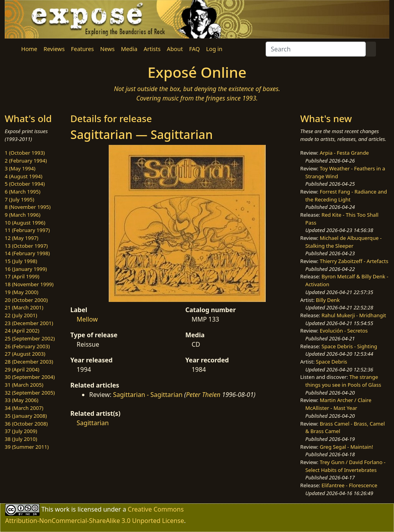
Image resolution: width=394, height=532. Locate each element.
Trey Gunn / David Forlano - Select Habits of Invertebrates (345, 466)
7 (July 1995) (19, 199)
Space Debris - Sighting (349, 346)
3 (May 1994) (20, 168)
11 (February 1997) (27, 230)
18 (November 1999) (29, 284)
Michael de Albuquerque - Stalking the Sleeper (343, 242)
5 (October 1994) (25, 184)
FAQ (194, 49)
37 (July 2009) (21, 431)
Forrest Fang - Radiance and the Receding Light (346, 196)
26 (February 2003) (27, 346)
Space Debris (332, 362)
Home (29, 49)
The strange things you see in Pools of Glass (343, 381)
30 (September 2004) (30, 377)
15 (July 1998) (21, 261)
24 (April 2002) (22, 331)
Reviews (54, 49)
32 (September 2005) (30, 393)
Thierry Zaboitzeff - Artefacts (354, 261)
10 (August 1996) (25, 223)
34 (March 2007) (24, 408)
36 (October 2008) (26, 424)
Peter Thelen (203, 395)
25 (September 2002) (30, 338)
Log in (214, 49)
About (175, 49)
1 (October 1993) (25, 153)
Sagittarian (93, 423)
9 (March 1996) (23, 215)
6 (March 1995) (23, 192)
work (62, 509)
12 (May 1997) (22, 238)
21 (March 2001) (24, 307)
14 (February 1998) (27, 253)
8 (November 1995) (28, 207)
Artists (152, 49)
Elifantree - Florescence (349, 485)
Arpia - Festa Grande (344, 153)
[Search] (316, 49)
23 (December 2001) (29, 323)
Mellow (87, 319)
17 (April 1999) (22, 276)
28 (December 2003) (29, 362)
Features (82, 49)
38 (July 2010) (21, 439)
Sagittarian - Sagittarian (148, 395)
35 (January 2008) (26, 416)
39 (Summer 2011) (27, 447)
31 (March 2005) (24, 385)
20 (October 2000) (26, 300)
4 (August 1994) (24, 176)
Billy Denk (328, 300)
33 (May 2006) (22, 400)
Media (129, 49)
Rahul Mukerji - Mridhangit (354, 315)
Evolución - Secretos (344, 331)
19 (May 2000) (22, 292)
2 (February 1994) (26, 161)
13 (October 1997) (26, 246)
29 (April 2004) (22, 369)
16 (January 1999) (26, 269)
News (107, 49)
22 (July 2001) (21, 315)
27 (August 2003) (25, 354)
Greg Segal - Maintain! (347, 447)
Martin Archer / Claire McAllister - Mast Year (338, 404)
